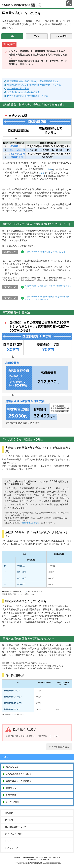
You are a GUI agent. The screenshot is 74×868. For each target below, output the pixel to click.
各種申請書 (11, 795)
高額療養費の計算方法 (18, 89)
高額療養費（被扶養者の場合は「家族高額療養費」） (33, 81)
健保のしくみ (12, 767)
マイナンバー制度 (13, 834)
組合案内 (9, 813)
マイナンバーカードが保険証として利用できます (45, 252)
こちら (49, 169)
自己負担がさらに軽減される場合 (23, 92)
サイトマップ (11, 848)
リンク (8, 841)
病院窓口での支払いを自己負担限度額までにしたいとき (34, 85)
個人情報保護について (15, 827)
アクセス (9, 820)
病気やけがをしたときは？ (18, 781)
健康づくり (11, 788)
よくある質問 (12, 802)
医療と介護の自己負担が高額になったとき (28, 96)
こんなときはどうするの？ (18, 774)
